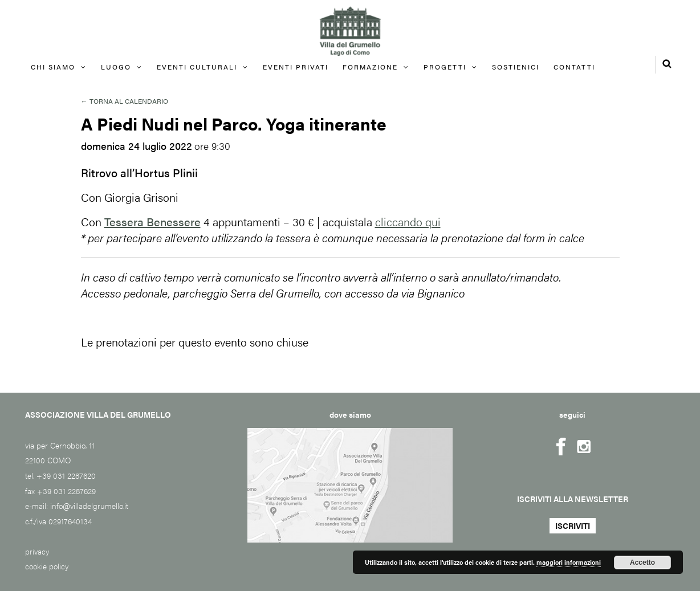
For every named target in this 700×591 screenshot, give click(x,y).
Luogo (116, 67)
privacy (37, 551)
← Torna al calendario (125, 101)
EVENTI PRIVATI (296, 67)
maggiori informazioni (569, 562)
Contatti (574, 67)
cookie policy (47, 566)
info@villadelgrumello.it (89, 506)
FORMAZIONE (370, 67)
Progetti (445, 67)
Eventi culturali (197, 67)
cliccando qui (408, 221)
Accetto (642, 563)
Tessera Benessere (152, 221)
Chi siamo (53, 67)
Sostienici (516, 67)
